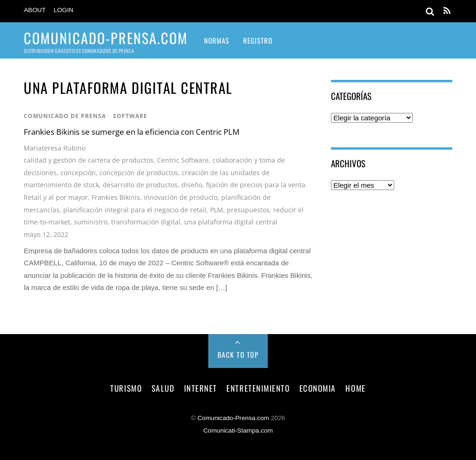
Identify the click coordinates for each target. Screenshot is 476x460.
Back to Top (238, 355)
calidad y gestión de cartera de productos (89, 160)
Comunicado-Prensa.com (233, 418)
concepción (78, 173)
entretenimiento (258, 388)
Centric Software (183, 160)
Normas (217, 40)
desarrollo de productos (140, 185)
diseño (192, 185)
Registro (258, 40)
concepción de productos (139, 173)
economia (318, 388)
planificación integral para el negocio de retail (135, 210)
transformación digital (146, 222)
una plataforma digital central (231, 222)
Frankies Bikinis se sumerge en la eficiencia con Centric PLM (132, 132)
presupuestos (248, 210)
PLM (217, 210)
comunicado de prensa (65, 116)
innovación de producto (181, 197)
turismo (126, 388)
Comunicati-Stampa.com (238, 430)
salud (163, 388)
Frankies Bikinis (116, 197)
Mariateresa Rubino (55, 148)
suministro (91, 222)
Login (63, 10)
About (35, 10)
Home (355, 388)
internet (201, 388)
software (130, 116)
